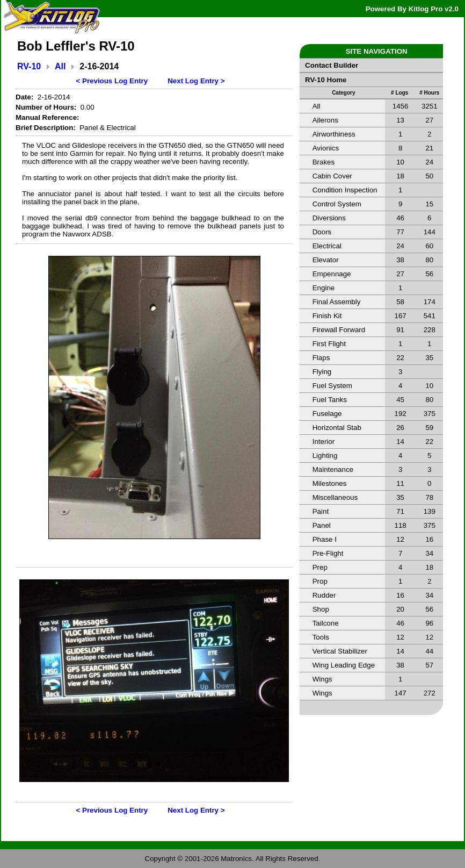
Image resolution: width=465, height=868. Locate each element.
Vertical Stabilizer (340, 651)
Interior (324, 442)
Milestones (330, 483)
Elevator (326, 260)
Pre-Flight (328, 553)
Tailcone (326, 623)
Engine (324, 288)
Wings (322, 679)
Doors (322, 232)
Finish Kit (327, 316)
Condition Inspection (345, 190)
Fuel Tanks (330, 400)
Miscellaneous (335, 497)
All (60, 66)
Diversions (329, 218)
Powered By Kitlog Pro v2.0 (412, 9)
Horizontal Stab (337, 428)
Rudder (324, 595)
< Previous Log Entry (112, 81)
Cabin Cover (332, 176)
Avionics (326, 148)
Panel (322, 525)
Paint (321, 511)
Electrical (327, 246)
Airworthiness (334, 134)
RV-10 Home (326, 80)
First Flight (329, 344)
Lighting (325, 455)
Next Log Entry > (196, 81)
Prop (320, 581)
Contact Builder (332, 65)
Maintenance (333, 469)
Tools (321, 637)
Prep (320, 567)
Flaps (321, 358)
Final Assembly (337, 302)
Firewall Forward (339, 330)
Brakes (324, 162)
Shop (321, 609)
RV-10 (29, 66)
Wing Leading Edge (344, 665)
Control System (337, 204)
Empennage (332, 274)
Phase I (325, 539)
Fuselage (327, 414)
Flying (322, 372)
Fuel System (332, 386)
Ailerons (325, 120)
